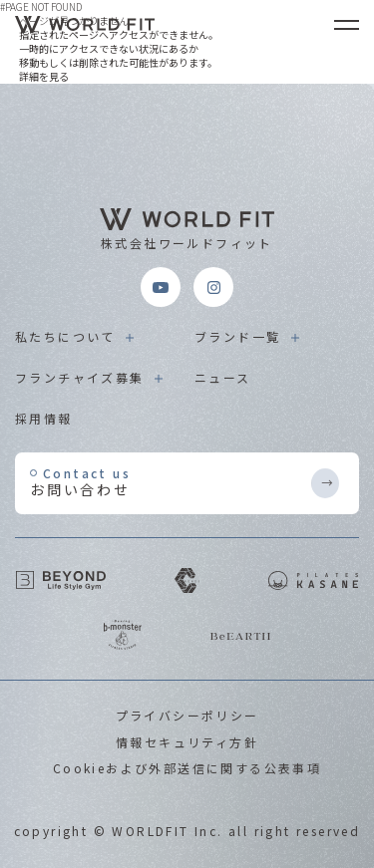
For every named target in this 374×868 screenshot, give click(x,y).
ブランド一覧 (237, 336)
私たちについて (65, 336)
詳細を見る (44, 76)
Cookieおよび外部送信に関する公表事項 (187, 768)
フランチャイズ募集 (80, 377)
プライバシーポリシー (187, 715)
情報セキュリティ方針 (187, 742)
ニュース (223, 377)
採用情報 (44, 418)
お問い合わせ (170, 482)
